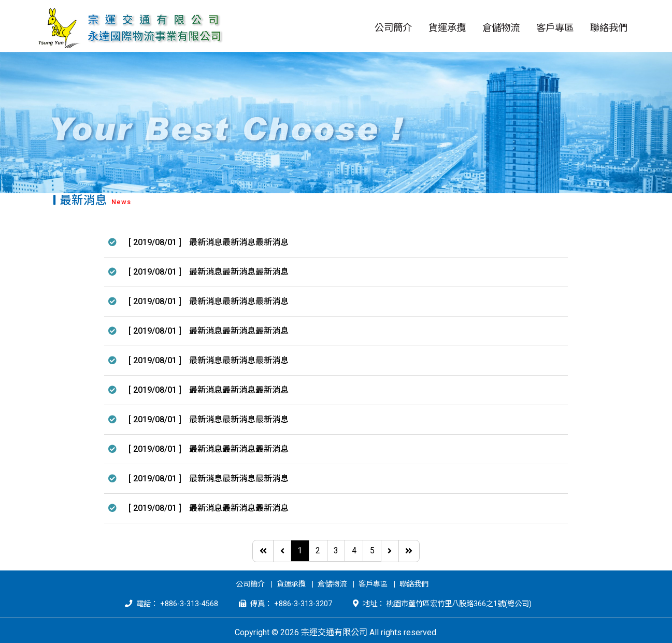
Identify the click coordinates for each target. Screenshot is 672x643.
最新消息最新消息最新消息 (239, 242)
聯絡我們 (414, 584)
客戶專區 (373, 584)
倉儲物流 (332, 584)
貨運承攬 (291, 584)
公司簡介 (250, 584)
